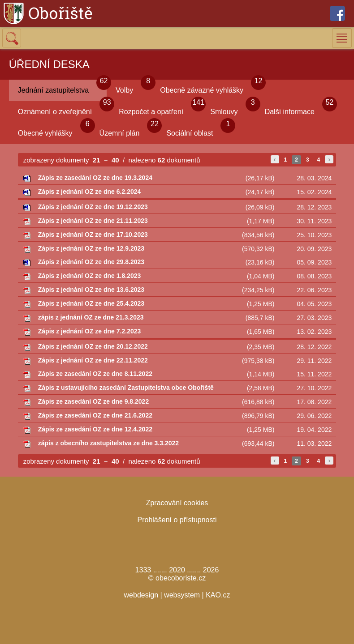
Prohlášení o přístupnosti (177, 520)
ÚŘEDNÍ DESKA (49, 64)
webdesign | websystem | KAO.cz (177, 595)
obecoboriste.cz (181, 578)
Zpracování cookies (177, 503)
